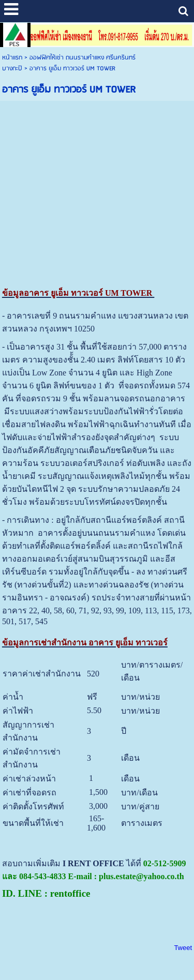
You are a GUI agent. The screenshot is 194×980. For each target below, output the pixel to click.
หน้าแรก (12, 58)
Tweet (183, 948)
